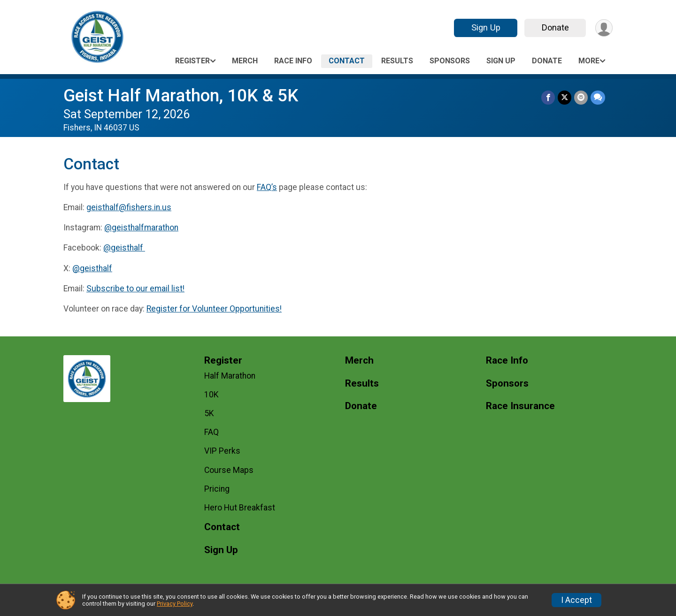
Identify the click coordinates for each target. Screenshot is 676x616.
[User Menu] (604, 28)
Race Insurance (520, 406)
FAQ (211, 432)
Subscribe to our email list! (135, 289)
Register (192, 61)
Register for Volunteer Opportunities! (214, 309)
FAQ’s (267, 187)
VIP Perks (222, 451)
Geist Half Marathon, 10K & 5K (181, 95)
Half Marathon (230, 376)
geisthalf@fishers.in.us (129, 207)
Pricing (217, 489)
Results (397, 61)
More (589, 61)
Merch (245, 61)
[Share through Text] (598, 97)
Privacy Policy (175, 604)
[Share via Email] (581, 97)
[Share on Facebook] (548, 97)
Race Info (293, 61)
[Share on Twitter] (565, 97)
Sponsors (450, 61)
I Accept (576, 600)
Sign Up (486, 27)
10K (211, 395)
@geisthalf (124, 248)
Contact (347, 61)
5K (209, 413)
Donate (555, 27)
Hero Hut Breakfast (240, 508)
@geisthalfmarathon (141, 228)
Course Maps (229, 470)
